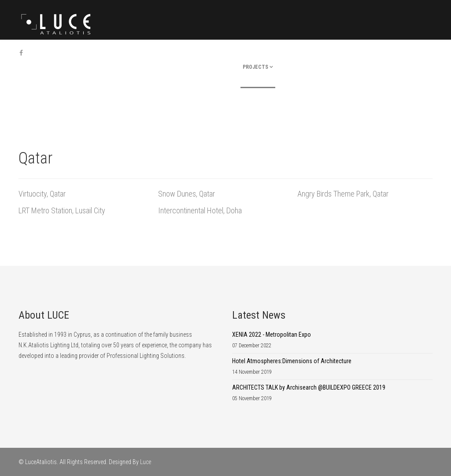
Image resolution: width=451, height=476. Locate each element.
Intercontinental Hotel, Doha (200, 210)
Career (371, 67)
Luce (146, 462)
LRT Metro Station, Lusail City (62, 210)
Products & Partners (306, 67)
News (350, 67)
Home (204, 67)
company (227, 67)
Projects (255, 67)
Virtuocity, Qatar (42, 194)
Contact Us (401, 67)
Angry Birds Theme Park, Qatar (343, 194)
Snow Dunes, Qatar (187, 194)
